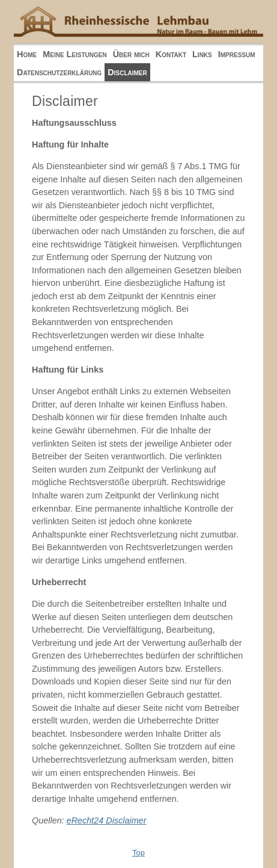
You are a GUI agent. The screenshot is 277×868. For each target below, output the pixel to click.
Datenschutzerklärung (59, 72)
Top (138, 853)
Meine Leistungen (75, 54)
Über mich (131, 54)
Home (27, 54)
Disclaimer (127, 72)
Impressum (237, 54)
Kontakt (171, 54)
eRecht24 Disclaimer (107, 820)
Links (202, 54)
